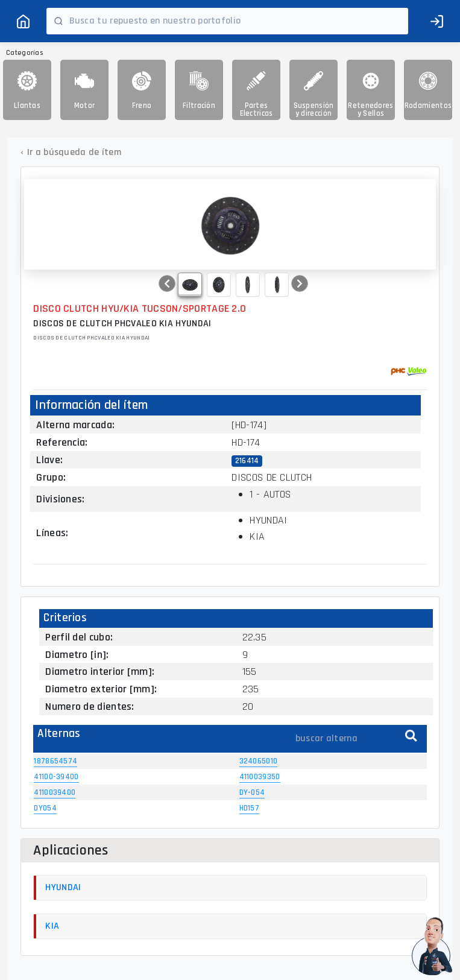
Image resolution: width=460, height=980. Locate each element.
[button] (167, 283)
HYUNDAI (63, 887)
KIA (52, 926)
